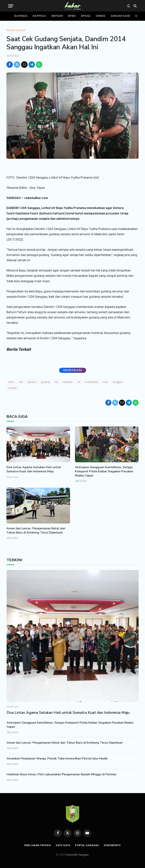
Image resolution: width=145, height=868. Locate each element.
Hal (56, 382)
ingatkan (68, 382)
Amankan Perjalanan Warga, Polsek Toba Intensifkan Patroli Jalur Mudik (57, 759)
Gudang (45, 382)
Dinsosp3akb (120, 16)
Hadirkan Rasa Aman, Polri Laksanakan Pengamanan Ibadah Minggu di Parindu (61, 774)
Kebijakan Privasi (38, 845)
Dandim (32, 382)
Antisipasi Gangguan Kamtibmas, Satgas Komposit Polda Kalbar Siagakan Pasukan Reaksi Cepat (104, 471)
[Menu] (11, 6)
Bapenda (21, 16)
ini (79, 382)
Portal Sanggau (87, 845)
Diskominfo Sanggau (77, 855)
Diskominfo (112, 845)
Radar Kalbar (16, 30)
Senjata (13, 388)
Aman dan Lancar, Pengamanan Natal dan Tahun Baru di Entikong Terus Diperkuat (36, 531)
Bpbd (72, 16)
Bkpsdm (57, 16)
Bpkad (86, 16)
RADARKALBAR (92, 382)
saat (105, 382)
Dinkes (101, 16)
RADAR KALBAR (73, 370)
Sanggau (118, 382)
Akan (11, 382)
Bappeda (39, 16)
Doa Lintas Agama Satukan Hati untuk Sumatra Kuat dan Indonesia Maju (34, 469)
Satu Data (63, 845)
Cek (21, 382)
